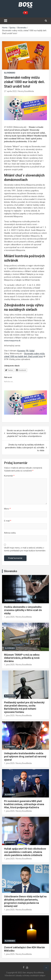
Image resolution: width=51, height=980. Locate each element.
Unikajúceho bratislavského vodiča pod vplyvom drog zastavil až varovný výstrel (25, 757)
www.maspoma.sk (12, 341)
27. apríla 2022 (10, 91)
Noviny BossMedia (26, 91)
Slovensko (10, 73)
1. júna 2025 (9, 617)
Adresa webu (10, 533)
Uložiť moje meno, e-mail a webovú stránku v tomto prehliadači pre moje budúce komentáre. (25, 549)
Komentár (9, 476)
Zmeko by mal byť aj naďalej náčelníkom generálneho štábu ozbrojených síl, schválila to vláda (25, 448)
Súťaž (32, 351)
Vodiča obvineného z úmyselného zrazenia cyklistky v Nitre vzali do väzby (23, 610)
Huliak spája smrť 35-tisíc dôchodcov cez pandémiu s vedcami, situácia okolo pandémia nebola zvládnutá (25, 852)
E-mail (8, 521)
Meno (7, 509)
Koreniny (21, 351)
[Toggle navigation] (6, 21)
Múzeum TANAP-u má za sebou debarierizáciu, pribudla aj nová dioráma (22, 658)
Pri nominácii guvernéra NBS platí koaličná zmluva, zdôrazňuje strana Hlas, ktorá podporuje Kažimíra (24, 804)
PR (27, 351)
